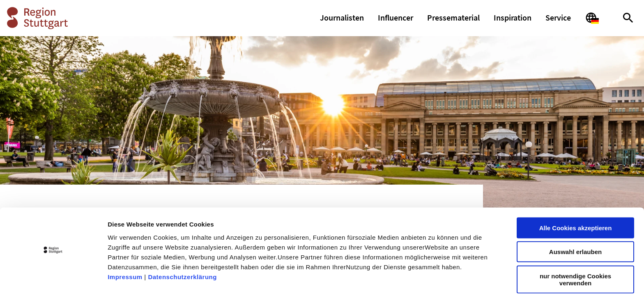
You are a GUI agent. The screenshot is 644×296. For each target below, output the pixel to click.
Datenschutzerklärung (182, 253)
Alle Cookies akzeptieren (576, 204)
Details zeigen (437, 280)
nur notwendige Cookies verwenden (575, 256)
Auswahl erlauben (575, 228)
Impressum (125, 253)
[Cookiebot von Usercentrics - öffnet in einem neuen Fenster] (53, 280)
